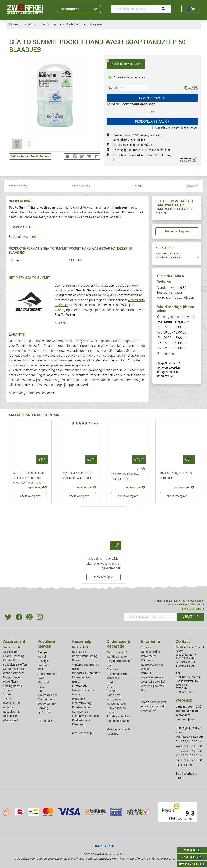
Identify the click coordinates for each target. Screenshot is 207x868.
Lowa (41, 678)
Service (145, 669)
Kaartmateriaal (82, 707)
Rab (40, 691)
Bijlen (75, 669)
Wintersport (10, 720)
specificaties (81, 186)
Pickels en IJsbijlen (118, 716)
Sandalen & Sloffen (15, 665)
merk (138, 186)
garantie (192, 186)
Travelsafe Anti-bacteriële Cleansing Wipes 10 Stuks (103, 561)
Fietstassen (79, 686)
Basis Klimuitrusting (85, 656)
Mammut (43, 682)
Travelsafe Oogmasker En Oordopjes (176, 475)
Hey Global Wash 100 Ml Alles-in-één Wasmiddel (77, 475)
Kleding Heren (12, 660)
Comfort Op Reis (13, 669)
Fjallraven (44, 712)
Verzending (148, 660)
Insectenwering (82, 703)
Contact (146, 647)
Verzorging (32, 237)
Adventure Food (48, 695)
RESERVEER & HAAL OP (152, 121)
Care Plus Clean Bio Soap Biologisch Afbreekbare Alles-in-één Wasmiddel (29, 478)
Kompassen (114, 699)
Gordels (111, 682)
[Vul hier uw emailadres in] (150, 617)
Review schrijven (177, 231)
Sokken (8, 694)
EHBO (76, 682)
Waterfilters (10, 682)
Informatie (150, 641)
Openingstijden (150, 652)
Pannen (111, 712)
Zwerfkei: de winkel (153, 682)
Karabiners (113, 695)
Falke (41, 687)
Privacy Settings (103, 846)
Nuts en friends (116, 708)
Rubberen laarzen (118, 721)
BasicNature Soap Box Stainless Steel (125, 476)
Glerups (42, 652)
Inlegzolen (79, 699)
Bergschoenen (12, 677)
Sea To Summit (47, 704)
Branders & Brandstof (86, 673)
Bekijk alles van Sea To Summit (30, 156)
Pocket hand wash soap (124, 62)
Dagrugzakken (81, 677)
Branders (112, 669)
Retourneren (149, 656)
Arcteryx (43, 661)
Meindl (42, 657)
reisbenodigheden (105, 295)
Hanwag (43, 708)
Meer (60, 323)
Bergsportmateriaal (119, 661)
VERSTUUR (190, 617)
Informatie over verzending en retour (175, 127)
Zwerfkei (43, 665)
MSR (40, 669)
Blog (144, 690)
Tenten (7, 699)
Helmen (111, 691)
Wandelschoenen (14, 673)
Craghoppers (46, 699)
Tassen (8, 690)
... (34, 24)
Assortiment (79, 9)
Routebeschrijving (152, 665)
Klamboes (78, 724)
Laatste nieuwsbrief (154, 702)
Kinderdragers (81, 720)
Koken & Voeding (14, 656)
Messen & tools (116, 704)
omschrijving (18, 186)
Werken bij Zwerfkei (153, 686)
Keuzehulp (82, 641)
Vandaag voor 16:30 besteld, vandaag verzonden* (176, 293)
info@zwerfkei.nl (168, 372)
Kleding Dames (12, 686)
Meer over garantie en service (31, 393)
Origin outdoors (47, 674)
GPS (109, 687)
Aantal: (113, 88)
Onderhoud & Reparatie (118, 644)
